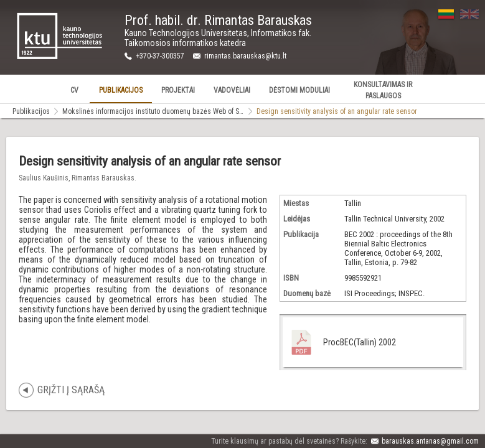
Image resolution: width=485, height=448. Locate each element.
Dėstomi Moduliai (299, 90)
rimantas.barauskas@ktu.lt (245, 56)
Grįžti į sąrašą (71, 390)
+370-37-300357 (160, 56)
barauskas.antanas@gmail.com (430, 441)
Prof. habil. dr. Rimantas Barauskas (218, 20)
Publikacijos (121, 90)
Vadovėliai (232, 90)
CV (74, 90)
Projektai (178, 90)
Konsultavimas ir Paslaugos (383, 90)
